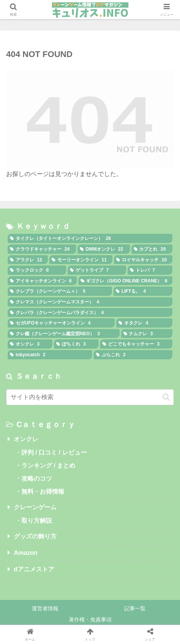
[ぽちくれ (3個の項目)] (76, 344)
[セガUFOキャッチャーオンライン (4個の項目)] (61, 323)
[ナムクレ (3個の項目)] (147, 334)
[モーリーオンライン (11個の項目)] (81, 260)
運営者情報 (45, 608)
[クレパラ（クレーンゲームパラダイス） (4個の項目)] (90, 313)
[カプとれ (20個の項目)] (152, 249)
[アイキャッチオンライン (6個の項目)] (42, 281)
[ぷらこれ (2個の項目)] (133, 355)
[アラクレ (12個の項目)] (28, 260)
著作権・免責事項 (90, 620)
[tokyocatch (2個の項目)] (50, 355)
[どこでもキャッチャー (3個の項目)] (136, 344)
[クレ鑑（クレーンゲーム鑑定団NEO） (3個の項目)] (64, 334)
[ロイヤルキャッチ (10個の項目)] (143, 260)
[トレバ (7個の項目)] (150, 270)
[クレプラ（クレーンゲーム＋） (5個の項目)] (60, 291)
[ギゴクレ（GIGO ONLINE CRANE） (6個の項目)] (126, 281)
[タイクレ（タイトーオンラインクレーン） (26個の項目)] (90, 238)
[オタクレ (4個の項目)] (144, 323)
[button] (166, 397)
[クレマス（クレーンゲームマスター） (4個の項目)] (90, 302)
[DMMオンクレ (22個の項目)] (104, 249)
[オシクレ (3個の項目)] (30, 344)
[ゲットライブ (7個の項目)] (97, 270)
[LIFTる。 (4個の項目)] (143, 291)
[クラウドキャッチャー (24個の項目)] (42, 249)
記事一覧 (135, 608)
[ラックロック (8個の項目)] (37, 270)
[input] (90, 397)
